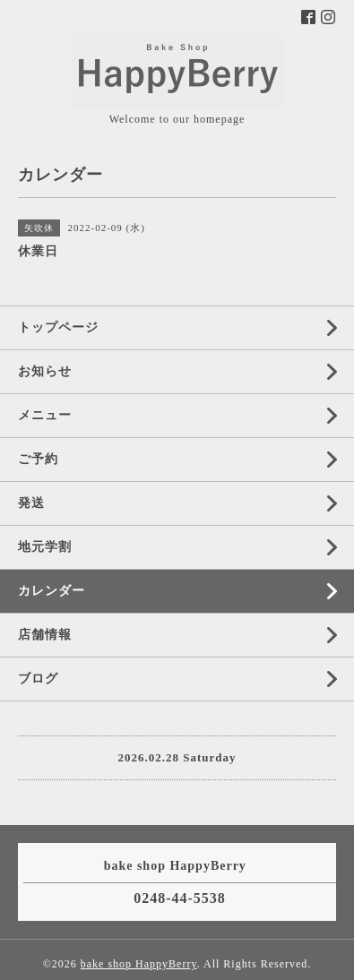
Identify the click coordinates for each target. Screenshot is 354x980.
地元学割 (45, 547)
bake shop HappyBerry (139, 964)
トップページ (58, 327)
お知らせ (45, 371)
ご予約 (38, 459)
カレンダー (52, 591)
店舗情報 (45, 635)
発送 (31, 503)
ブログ (38, 679)
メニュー (45, 415)
